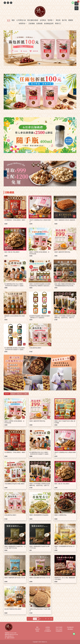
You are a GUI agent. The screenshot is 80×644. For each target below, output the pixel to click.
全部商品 (48, 627)
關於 (37, 627)
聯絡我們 (37, 629)
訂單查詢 (48, 629)
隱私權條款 (70, 629)
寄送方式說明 (59, 629)
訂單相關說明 (48, 631)
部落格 (37, 631)
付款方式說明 (59, 627)
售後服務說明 (59, 631)
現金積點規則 (70, 627)
